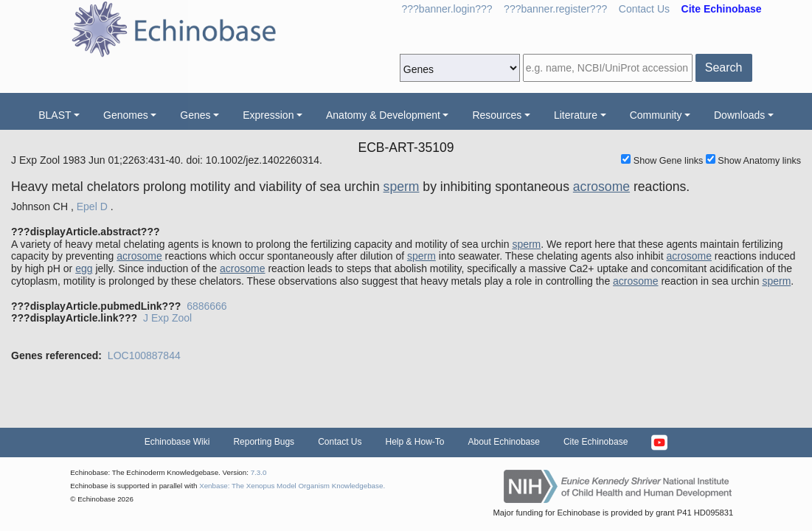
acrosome (601, 187)
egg (84, 268)
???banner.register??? (555, 9)
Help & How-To (414, 442)
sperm (402, 187)
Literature (576, 115)
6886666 (207, 306)
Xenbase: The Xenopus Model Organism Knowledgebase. (292, 486)
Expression (268, 115)
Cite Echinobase (596, 442)
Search (724, 67)
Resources (497, 115)
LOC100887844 (144, 355)
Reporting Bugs (264, 442)
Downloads (739, 115)
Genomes (126, 115)
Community (656, 115)
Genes (195, 115)
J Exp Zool (167, 318)
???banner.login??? (447, 9)
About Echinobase (504, 442)
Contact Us (644, 9)
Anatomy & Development (383, 115)
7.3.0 (259, 472)
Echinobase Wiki (177, 442)
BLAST (55, 115)
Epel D (92, 206)
